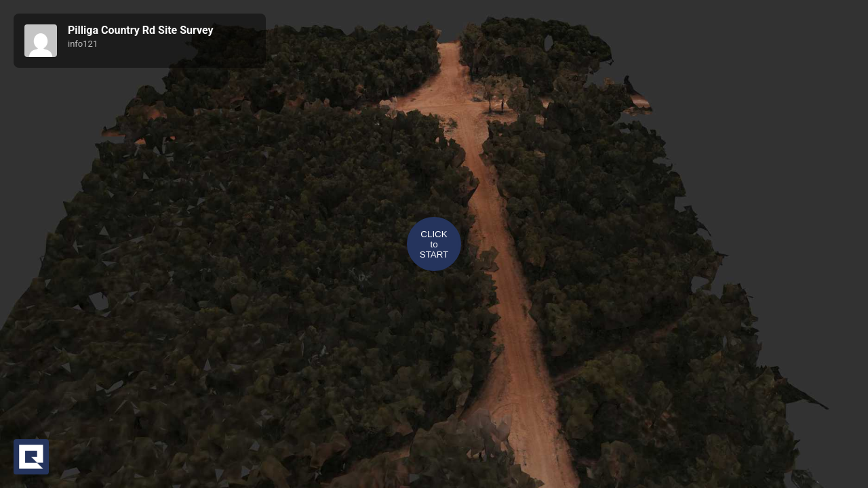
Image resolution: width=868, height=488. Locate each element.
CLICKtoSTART (434, 244)
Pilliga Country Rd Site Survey (141, 30)
